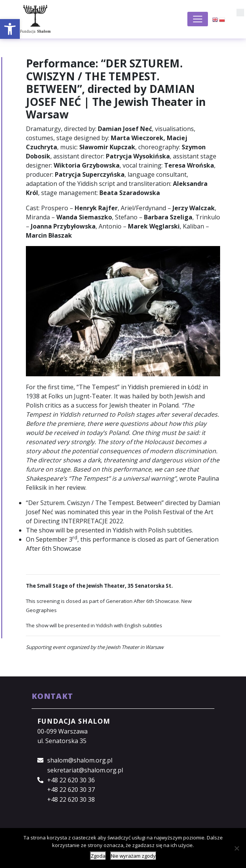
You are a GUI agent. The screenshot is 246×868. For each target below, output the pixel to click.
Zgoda (98, 856)
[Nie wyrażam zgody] (236, 848)
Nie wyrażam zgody (133, 856)
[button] (10, 29)
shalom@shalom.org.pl (80, 760)
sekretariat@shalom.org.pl (85, 770)
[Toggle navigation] (198, 19)
